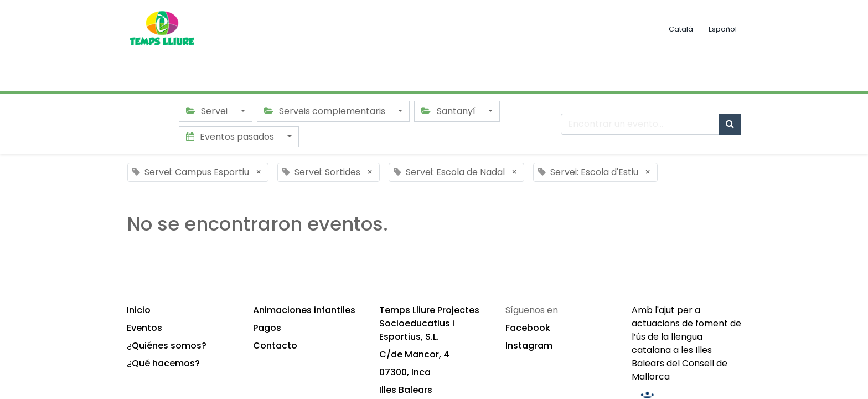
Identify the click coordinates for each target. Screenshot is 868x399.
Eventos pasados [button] (231, 137)
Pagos (267, 328)
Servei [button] (208, 111)
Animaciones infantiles (304, 310)
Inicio (139, 310)
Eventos (144, 328)
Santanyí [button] (449, 111)
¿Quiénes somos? (167, 346)
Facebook (528, 328)
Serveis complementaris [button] (326, 111)
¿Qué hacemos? (163, 363)
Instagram (529, 346)
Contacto (275, 346)
